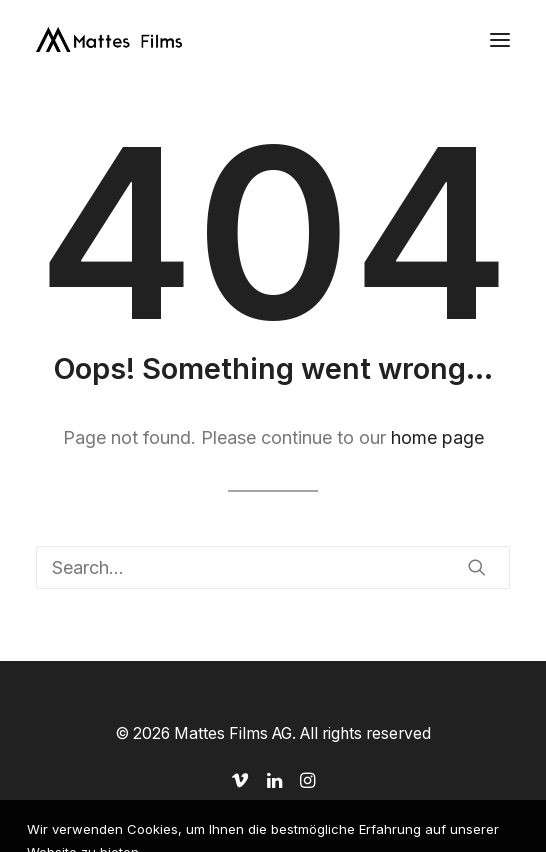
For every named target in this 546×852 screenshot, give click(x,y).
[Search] (273, 567)
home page (437, 437)
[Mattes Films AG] (109, 39)
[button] (500, 39)
